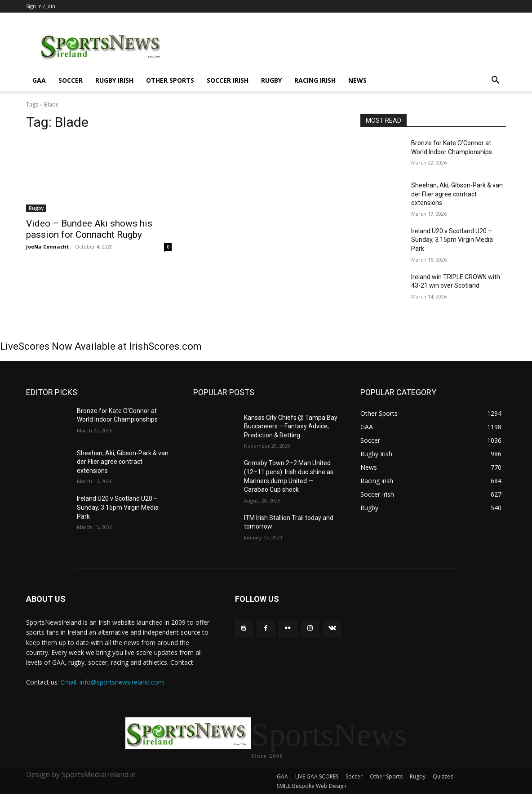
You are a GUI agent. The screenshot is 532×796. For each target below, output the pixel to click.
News (357, 80)
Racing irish (315, 80)
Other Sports (170, 80)
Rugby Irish (114, 80)
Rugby (271, 80)
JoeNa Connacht (47, 247)
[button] (495, 81)
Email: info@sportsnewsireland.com (112, 682)
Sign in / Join (41, 6)
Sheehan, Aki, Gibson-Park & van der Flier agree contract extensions (457, 194)
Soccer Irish (228, 80)
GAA (39, 80)
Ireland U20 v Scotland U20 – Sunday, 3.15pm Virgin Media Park (452, 240)
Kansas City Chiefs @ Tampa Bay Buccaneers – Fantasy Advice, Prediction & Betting (291, 426)
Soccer (71, 80)
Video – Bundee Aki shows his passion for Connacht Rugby (89, 229)
